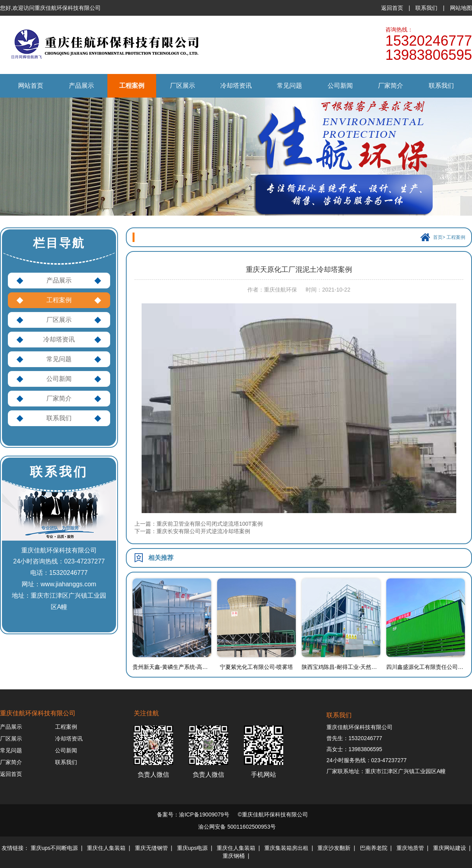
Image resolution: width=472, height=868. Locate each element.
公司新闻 (340, 86)
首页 (438, 237)
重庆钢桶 (234, 856)
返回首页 (392, 8)
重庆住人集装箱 (106, 848)
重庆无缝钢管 (151, 848)
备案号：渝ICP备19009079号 (193, 814)
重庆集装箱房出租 (286, 848)
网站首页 (31, 86)
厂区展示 (183, 86)
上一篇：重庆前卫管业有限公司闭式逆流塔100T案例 (199, 524)
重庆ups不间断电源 (54, 848)
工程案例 (132, 86)
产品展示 (81, 86)
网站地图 (461, 8)
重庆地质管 (410, 848)
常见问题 (289, 86)
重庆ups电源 (193, 848)
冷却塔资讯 (236, 86)
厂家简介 (391, 86)
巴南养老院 (374, 848)
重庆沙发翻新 (334, 848)
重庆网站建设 (450, 848)
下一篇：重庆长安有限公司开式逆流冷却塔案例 (192, 531)
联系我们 (426, 8)
